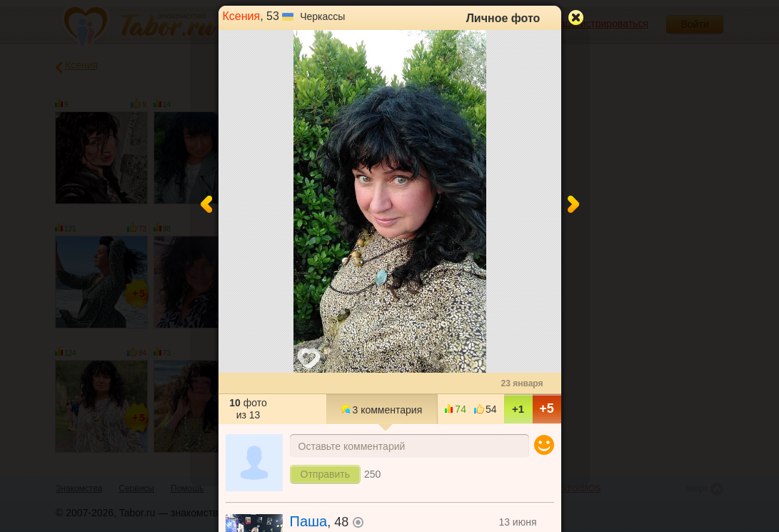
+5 (547, 408)
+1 (518, 409)
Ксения (242, 16)
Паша (309, 521)
